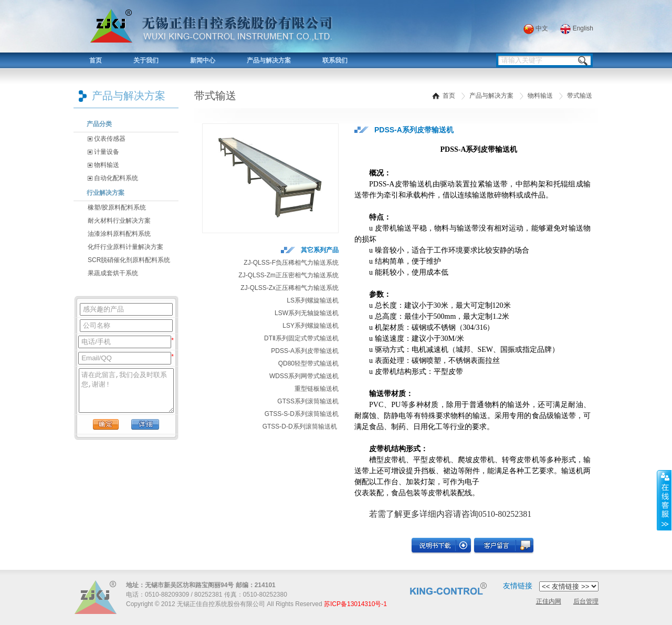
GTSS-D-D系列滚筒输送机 (300, 426)
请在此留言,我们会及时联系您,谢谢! (126, 390)
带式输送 (580, 96)
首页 (96, 60)
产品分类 (99, 124)
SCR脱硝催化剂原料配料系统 (129, 260)
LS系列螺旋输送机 (313, 300)
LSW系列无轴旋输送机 (307, 313)
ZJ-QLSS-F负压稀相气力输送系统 (291, 263)
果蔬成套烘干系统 (113, 273)
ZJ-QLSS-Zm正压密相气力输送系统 (288, 275)
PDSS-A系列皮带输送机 (305, 351)
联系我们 (335, 60)
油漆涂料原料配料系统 (119, 234)
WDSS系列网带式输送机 (304, 376)
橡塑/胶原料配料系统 (117, 207)
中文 (536, 28)
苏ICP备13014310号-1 (355, 604)
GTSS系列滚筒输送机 (308, 401)
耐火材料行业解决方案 (119, 221)
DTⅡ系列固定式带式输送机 (301, 338)
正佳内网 (549, 601)
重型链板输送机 (317, 389)
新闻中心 (203, 60)
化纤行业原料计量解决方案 (125, 247)
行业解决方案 (106, 193)
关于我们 (146, 60)
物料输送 (103, 165)
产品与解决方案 (269, 60)
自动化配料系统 (113, 178)
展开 (664, 500)
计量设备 (103, 152)
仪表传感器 (107, 139)
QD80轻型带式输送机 (308, 363)
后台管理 (586, 601)
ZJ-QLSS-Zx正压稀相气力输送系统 (290, 288)
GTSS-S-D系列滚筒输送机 (302, 414)
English (577, 28)
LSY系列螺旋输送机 (311, 326)
